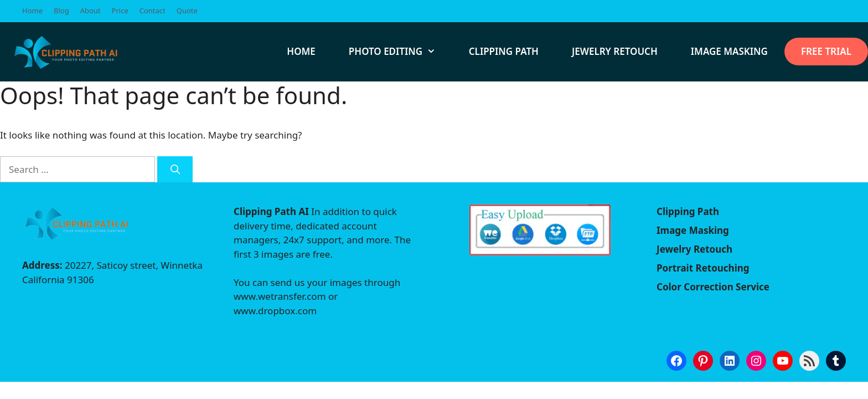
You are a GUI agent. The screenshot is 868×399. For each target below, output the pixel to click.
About (91, 11)
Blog (61, 11)
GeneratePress (377, 361)
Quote (187, 11)
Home (32, 11)
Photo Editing (401, 52)
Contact (153, 11)
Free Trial (826, 51)
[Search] (175, 170)
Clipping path (504, 51)
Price (120, 11)
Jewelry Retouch (615, 51)
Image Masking (729, 51)
